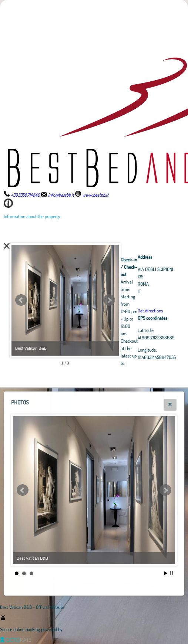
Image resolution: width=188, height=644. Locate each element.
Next (150, 300)
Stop (172, 573)
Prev (21, 300)
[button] (170, 405)
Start (166, 573)
